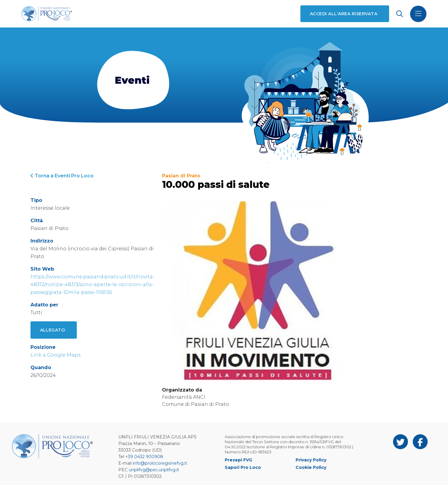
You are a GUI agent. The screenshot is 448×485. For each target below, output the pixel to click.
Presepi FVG (238, 460)
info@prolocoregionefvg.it (160, 463)
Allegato (53, 330)
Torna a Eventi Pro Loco (62, 176)
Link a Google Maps (55, 355)
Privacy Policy (311, 460)
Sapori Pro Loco (243, 467)
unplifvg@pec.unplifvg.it (154, 470)
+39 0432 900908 (144, 457)
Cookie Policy (311, 467)
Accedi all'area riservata (344, 14)
